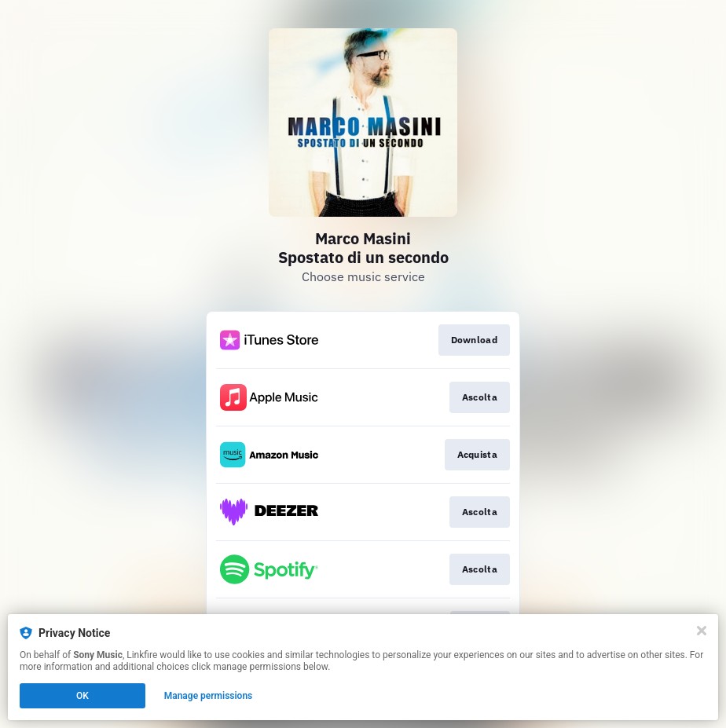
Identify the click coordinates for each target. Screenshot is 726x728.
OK (82, 696)
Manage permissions (209, 696)
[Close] (702, 631)
